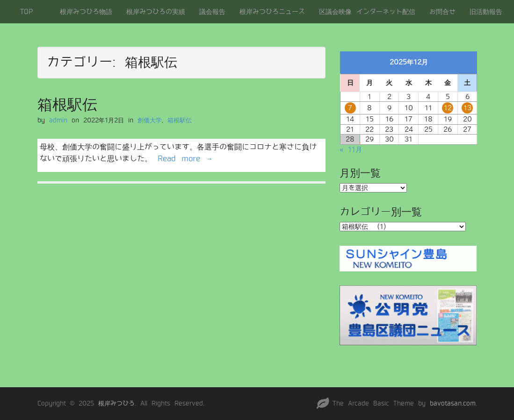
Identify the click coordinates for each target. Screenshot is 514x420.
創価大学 (150, 120)
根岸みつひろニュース (272, 12)
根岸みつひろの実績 (156, 12)
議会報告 (212, 12)
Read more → (185, 159)
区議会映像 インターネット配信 (367, 12)
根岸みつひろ (116, 403)
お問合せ (442, 12)
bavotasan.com (453, 403)
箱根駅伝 (67, 105)
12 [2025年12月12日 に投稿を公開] (448, 108)
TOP (26, 12)
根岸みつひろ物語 (86, 12)
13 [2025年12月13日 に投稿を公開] (467, 108)
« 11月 (351, 149)
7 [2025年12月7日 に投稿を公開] (350, 108)
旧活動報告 (486, 12)
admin (58, 120)
